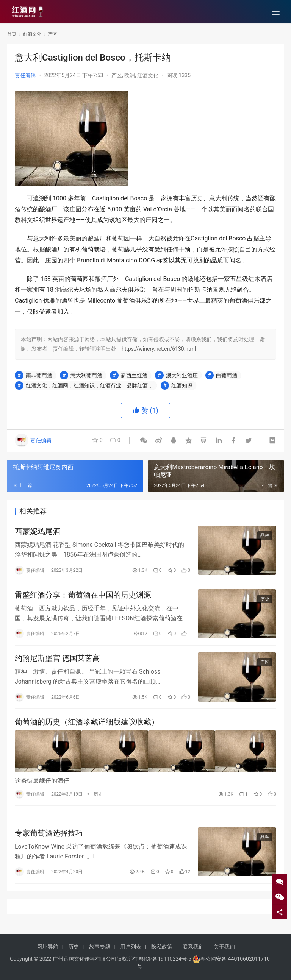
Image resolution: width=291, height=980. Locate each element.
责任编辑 (25, 75)
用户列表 (131, 947)
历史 (265, 601)
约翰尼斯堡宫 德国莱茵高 (57, 661)
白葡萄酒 (227, 375)
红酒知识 (182, 385)
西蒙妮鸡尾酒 (38, 532)
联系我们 (193, 947)
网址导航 (48, 947)
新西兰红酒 (134, 375)
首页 (12, 34)
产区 (117, 75)
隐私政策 (162, 947)
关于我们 (224, 947)
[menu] (276, 12)
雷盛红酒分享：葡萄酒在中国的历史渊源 (83, 596)
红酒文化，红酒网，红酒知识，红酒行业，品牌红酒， (89, 385)
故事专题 (100, 947)
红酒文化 (148, 75)
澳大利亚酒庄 (182, 375)
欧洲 (130, 75)
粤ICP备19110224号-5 (165, 959)
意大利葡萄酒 (86, 375)
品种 (265, 536)
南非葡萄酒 (39, 375)
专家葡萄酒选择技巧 (49, 837)
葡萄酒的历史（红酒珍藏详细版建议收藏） (87, 726)
